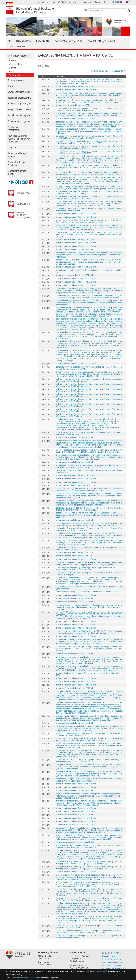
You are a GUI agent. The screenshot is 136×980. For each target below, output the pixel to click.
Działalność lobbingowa (19, 115)
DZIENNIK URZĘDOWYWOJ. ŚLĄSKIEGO (24, 215)
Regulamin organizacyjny (19, 98)
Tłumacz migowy (48, 2)
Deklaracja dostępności (112, 966)
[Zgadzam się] (101, 971)
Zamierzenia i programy (19, 121)
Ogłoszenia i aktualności (69, 41)
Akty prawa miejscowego (19, 109)
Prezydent (13, 60)
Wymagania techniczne (112, 962)
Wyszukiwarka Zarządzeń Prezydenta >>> (109, 71)
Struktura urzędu (16, 80)
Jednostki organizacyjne (19, 104)
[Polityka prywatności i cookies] (24, 978)
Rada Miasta (43, 41)
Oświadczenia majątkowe (20, 92)
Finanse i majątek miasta (102, 41)
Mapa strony (103, 2)
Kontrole (12, 147)
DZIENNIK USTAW (24, 193)
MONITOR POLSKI (24, 204)
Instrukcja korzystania (111, 953)
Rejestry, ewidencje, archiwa (17, 155)
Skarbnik (13, 68)
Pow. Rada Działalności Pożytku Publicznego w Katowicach (19, 139)
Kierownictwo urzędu (18, 56)
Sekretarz (13, 72)
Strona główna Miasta (111, 959)
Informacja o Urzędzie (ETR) (114, 969)
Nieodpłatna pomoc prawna (17, 172)
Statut (11, 86)
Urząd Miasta (24, 41)
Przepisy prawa (109, 956)
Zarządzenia (14, 75)
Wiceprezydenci (16, 64)
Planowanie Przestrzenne (14, 128)
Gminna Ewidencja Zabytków (16, 164)
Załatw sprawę (17, 46)
